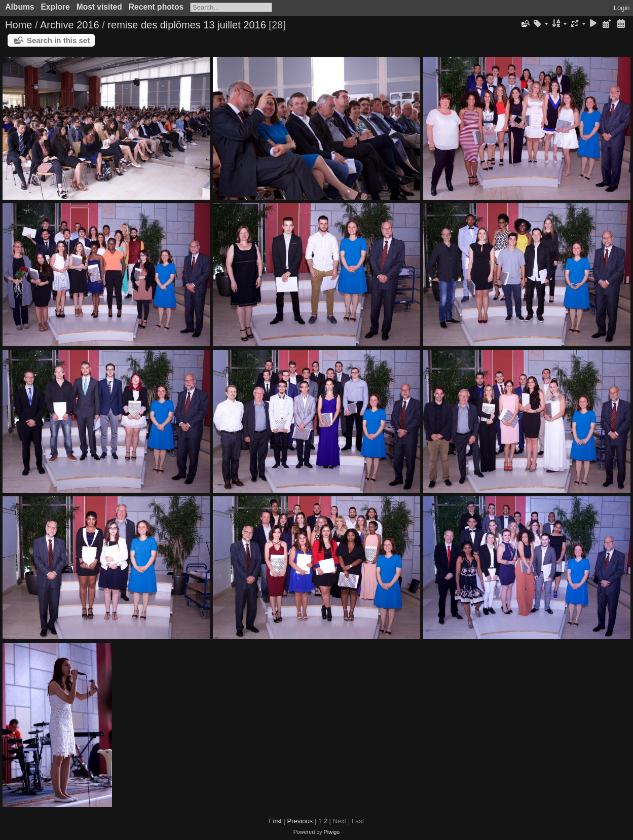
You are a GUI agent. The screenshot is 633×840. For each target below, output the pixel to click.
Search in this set (58, 40)
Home (18, 25)
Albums (20, 7)
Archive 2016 (70, 25)
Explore (55, 7)
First (275, 821)
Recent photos (156, 7)
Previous (300, 821)
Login (622, 8)
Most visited (99, 7)
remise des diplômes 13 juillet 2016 (187, 25)
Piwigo (332, 832)
